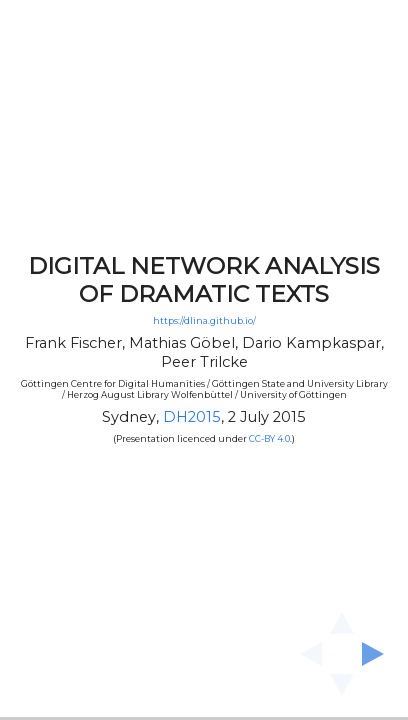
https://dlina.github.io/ (204, 321)
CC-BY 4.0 (269, 439)
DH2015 (192, 417)
